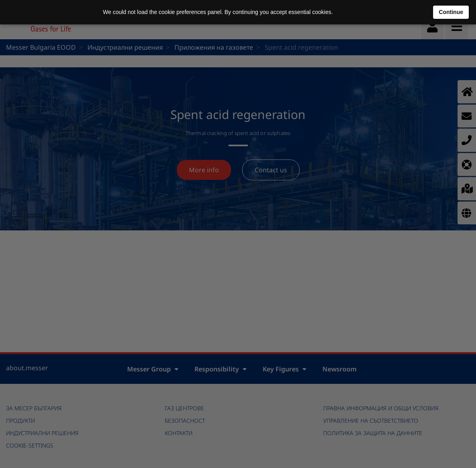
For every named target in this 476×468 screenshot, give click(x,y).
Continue (451, 12)
